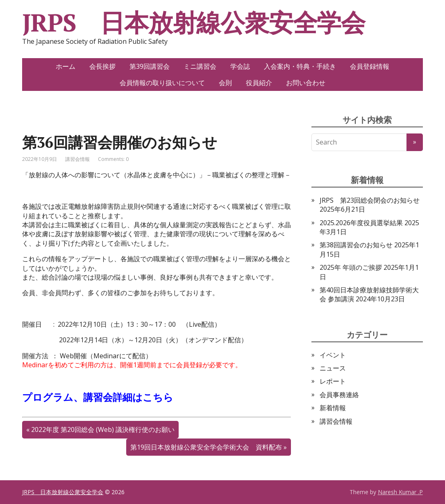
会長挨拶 (102, 66)
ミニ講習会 (200, 66)
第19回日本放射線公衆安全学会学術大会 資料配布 (206, 447)
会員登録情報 (370, 66)
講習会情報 (77, 159)
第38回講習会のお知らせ (356, 245)
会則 (225, 83)
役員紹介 (259, 83)
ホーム (66, 66)
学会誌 (240, 66)
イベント (333, 355)
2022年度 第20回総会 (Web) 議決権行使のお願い (103, 429)
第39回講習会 (150, 66)
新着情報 (333, 408)
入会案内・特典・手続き (300, 66)
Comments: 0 (113, 159)
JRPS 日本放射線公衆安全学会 (194, 23)
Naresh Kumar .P (400, 492)
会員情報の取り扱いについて (162, 83)
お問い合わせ (306, 83)
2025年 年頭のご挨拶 (351, 267)
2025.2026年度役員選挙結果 (361, 223)
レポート (333, 381)
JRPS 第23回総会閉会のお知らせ (370, 200)
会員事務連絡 (339, 395)
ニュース (333, 368)
